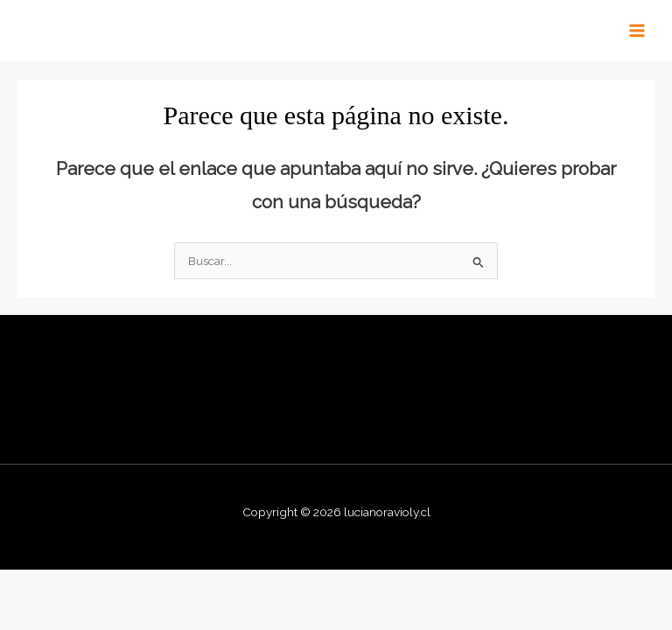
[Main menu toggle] (637, 31)
